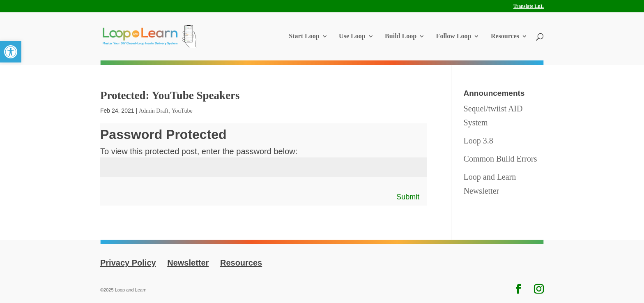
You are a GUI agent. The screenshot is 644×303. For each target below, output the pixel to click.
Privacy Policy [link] (128, 263)
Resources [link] (505, 36)
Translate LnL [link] (529, 6)
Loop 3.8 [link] (478, 141)
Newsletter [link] (188, 263)
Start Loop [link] (304, 36)
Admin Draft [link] (154, 111)
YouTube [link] (182, 111)
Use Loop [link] (352, 36)
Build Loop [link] (401, 36)
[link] (11, 52)
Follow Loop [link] (454, 36)
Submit (408, 197)
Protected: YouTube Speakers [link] (170, 95)
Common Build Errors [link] (500, 159)
